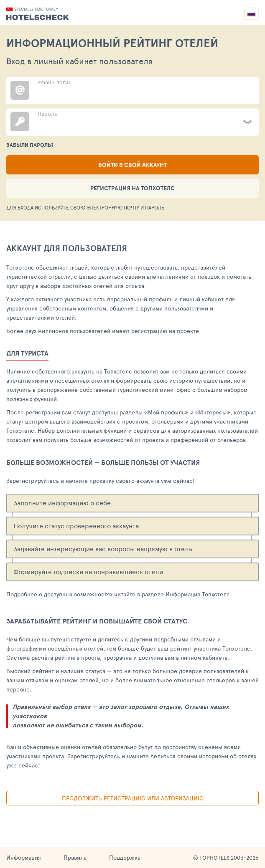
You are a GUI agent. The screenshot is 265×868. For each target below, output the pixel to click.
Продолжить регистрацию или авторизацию (133, 798)
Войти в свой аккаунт (132, 165)
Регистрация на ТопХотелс (132, 188)
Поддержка (125, 857)
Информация (24, 857)
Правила (75, 857)
